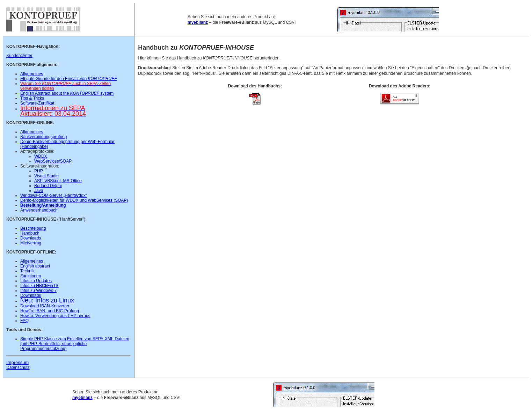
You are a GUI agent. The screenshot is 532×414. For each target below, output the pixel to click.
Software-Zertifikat (37, 103)
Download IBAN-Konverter (45, 306)
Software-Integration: (40, 166)
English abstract (35, 266)
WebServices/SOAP (53, 161)
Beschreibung (33, 228)
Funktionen (31, 276)
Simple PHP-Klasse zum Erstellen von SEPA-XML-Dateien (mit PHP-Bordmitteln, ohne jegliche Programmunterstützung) (75, 344)
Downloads (31, 238)
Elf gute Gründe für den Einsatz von (69, 79)
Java (39, 191)
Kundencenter (19, 56)
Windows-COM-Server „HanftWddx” (54, 195)
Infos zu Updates (36, 281)
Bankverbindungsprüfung (43, 137)
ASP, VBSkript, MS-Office (58, 181)
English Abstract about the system (67, 93)
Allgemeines (32, 74)
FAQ (24, 321)
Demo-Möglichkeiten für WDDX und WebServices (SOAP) (74, 200)
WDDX (41, 156)
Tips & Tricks (32, 98)
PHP (39, 171)
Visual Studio (46, 176)
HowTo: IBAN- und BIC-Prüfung (50, 311)
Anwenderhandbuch (39, 210)
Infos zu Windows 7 (38, 291)
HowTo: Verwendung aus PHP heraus (55, 316)
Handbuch (30, 233)
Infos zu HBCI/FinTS (39, 286)
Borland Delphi (48, 186)
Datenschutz (18, 367)
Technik (27, 271)
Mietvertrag (31, 243)
